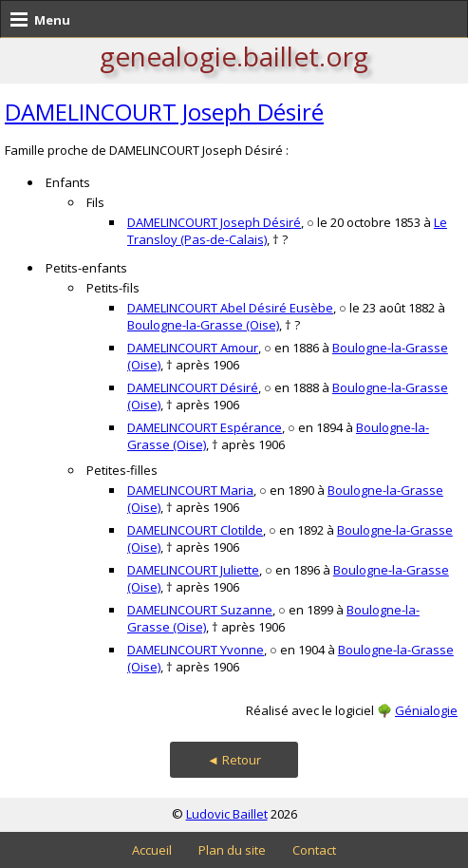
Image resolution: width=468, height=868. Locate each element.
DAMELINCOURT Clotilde (195, 530)
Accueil (152, 850)
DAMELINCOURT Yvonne (196, 650)
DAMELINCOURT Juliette (193, 570)
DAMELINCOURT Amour (193, 348)
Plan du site (232, 850)
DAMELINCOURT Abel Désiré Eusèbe (230, 308)
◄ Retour (234, 760)
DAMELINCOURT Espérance (205, 427)
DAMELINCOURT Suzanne (200, 610)
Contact (314, 850)
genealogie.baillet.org (234, 56)
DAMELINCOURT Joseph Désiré (164, 112)
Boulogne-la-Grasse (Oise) (203, 325)
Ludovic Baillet (227, 814)
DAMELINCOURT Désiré (193, 387)
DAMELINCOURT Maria (190, 490)
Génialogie (426, 710)
